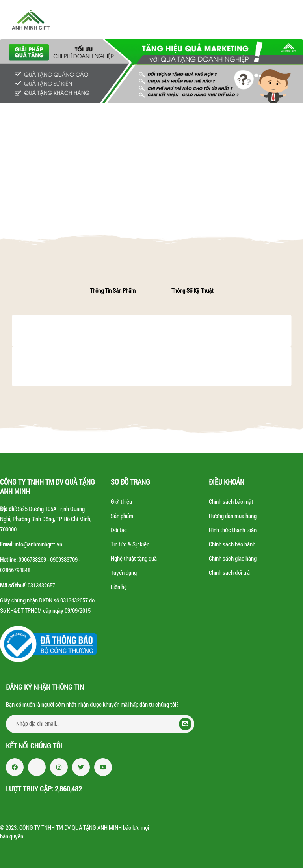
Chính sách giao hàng (233, 558)
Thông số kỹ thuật (192, 290)
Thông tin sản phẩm (113, 290)
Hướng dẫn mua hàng (233, 516)
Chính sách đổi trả (229, 572)
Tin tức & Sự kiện (130, 544)
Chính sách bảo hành (232, 544)
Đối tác (119, 530)
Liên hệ (119, 587)
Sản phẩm (122, 516)
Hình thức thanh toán (233, 530)
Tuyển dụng (124, 572)
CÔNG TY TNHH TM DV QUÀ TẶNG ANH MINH (71, 827)
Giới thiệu (121, 501)
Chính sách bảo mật (231, 501)
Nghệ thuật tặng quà (134, 558)
